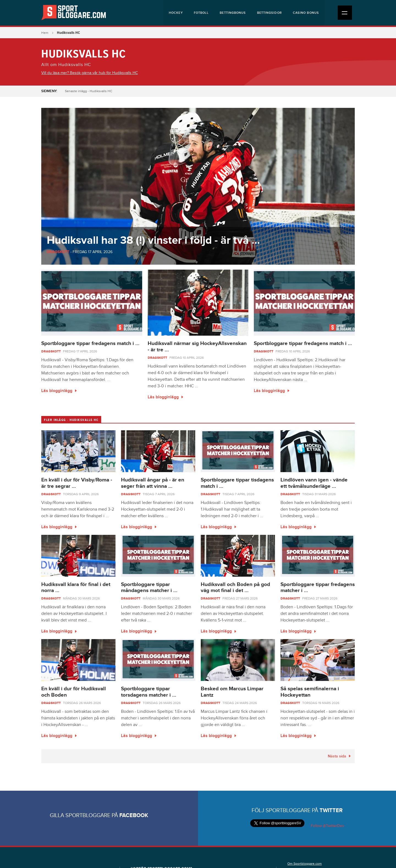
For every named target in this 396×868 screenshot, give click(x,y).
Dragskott (58, 252)
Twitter (331, 811)
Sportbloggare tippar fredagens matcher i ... (318, 588)
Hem (45, 33)
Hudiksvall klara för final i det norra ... (76, 588)
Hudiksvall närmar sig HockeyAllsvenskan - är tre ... (197, 347)
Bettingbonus (233, 13)
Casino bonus (306, 13)
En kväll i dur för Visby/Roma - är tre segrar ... (77, 483)
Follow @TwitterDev (327, 826)
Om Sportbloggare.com (305, 864)
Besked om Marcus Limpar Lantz (232, 692)
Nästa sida (337, 756)
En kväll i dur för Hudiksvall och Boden (74, 692)
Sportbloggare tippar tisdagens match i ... (237, 483)
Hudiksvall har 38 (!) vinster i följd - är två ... (153, 240)
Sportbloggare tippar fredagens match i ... (90, 343)
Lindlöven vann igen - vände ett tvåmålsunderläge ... (314, 483)
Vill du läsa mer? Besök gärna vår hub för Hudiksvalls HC (90, 73)
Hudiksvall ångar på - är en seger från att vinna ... (153, 483)
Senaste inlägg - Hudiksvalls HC (89, 91)
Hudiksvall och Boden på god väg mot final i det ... (235, 588)
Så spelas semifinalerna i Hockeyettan (310, 692)
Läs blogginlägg (57, 391)
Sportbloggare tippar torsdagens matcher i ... (149, 692)
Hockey (176, 13)
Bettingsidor (269, 13)
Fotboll (201, 13)
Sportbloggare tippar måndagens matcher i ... (149, 588)
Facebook (134, 815)
